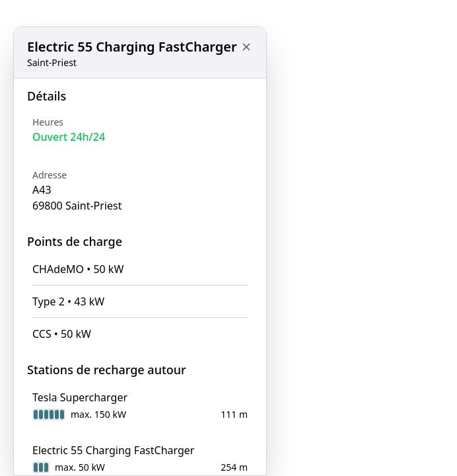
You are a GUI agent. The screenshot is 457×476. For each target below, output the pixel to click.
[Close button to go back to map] (246, 47)
